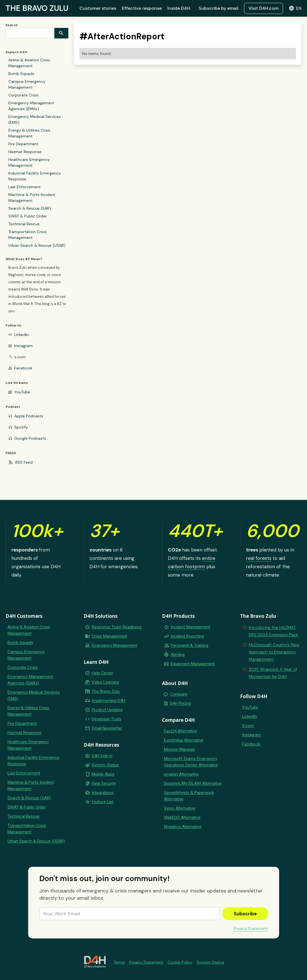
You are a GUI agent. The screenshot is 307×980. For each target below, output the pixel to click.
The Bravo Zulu (106, 691)
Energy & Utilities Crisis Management (29, 133)
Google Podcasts (30, 438)
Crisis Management (109, 636)
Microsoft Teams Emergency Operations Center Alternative (191, 762)
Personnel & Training (189, 645)
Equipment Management (193, 664)
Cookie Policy (180, 962)
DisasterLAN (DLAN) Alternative (193, 783)
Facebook (23, 368)
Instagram (23, 346)
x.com (20, 357)
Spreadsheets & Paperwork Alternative (189, 796)
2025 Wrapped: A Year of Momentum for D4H (273, 673)
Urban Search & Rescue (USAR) (37, 245)
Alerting (178, 655)
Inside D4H (179, 8)
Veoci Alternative (180, 808)
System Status (105, 765)
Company (179, 694)
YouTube (22, 392)
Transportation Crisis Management (27, 235)
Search (12, 25)
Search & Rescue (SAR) (30, 208)
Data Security (104, 783)
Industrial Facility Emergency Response (35, 176)
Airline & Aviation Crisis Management (29, 63)
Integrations (103, 793)
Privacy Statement (251, 928)
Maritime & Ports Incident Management (32, 198)
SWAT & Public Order (28, 216)
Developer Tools (107, 719)
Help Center (102, 673)
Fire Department (23, 144)
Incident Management (190, 627)
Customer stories (98, 8)
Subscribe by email (218, 8)
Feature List (103, 802)
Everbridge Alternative (184, 740)
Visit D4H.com (264, 8)
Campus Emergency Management (27, 84)
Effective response (142, 8)
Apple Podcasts (29, 416)
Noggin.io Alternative (183, 827)
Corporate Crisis (23, 95)
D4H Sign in (102, 756)
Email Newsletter (107, 728)
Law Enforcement (25, 187)
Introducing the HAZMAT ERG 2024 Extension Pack (273, 631)
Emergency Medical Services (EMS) (35, 119)
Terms (119, 962)
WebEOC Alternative (182, 817)
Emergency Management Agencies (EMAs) (31, 106)
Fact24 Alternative (181, 731)
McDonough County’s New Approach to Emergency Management (274, 652)
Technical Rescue (24, 224)
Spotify (21, 427)
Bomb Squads (21, 74)
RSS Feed (24, 462)
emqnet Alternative (181, 774)
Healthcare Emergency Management (29, 162)
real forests (259, 558)
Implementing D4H (108, 701)
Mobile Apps (103, 774)
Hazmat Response (25, 152)
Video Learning (105, 682)
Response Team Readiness (117, 627)
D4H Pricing (181, 703)
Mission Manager (180, 749)
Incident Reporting (187, 636)
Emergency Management (114, 645)
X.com (248, 726)
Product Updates (107, 710)
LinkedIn (21, 335)
